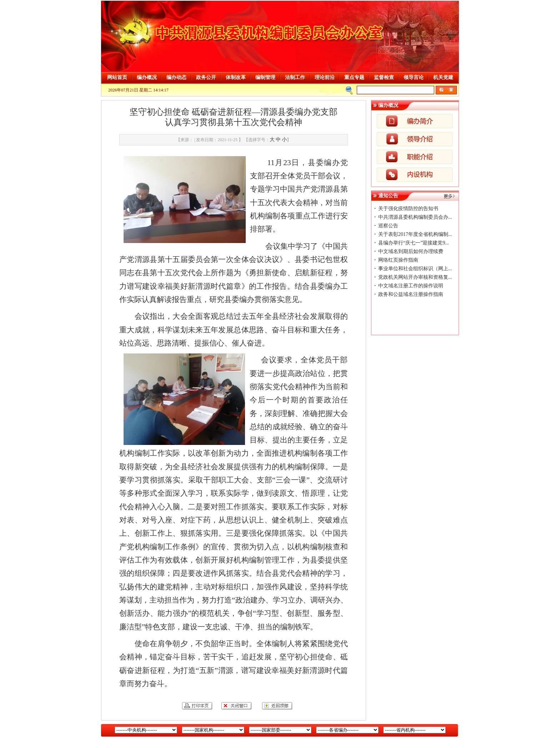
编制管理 (265, 77)
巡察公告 (388, 226)
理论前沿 (325, 77)
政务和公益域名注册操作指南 (411, 294)
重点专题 (354, 77)
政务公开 (206, 77)
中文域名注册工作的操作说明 (411, 286)
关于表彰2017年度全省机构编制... (415, 234)
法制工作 (295, 77)
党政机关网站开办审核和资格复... (415, 277)
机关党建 (443, 77)
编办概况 (147, 77)
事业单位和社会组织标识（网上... (415, 269)
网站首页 (117, 77)
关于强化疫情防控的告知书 (408, 209)
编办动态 (176, 77)
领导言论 (414, 77)
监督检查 (384, 77)
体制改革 (236, 77)
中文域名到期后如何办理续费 (411, 251)
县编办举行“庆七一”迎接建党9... (414, 243)
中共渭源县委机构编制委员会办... (415, 217)
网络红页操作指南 (398, 260)
